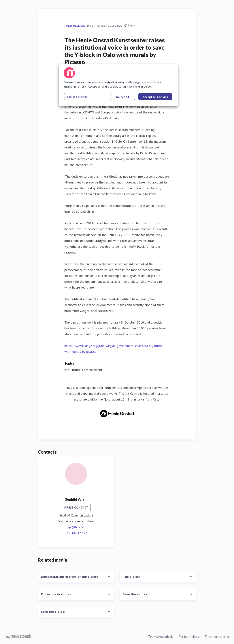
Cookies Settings (76, 97)
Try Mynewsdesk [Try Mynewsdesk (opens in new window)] (160, 637)
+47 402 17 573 (76, 533)
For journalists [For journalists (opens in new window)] (189, 637)
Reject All (123, 97)
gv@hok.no (76, 527)
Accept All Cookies (155, 97)
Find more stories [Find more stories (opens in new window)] (217, 637)
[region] (118, 85)
